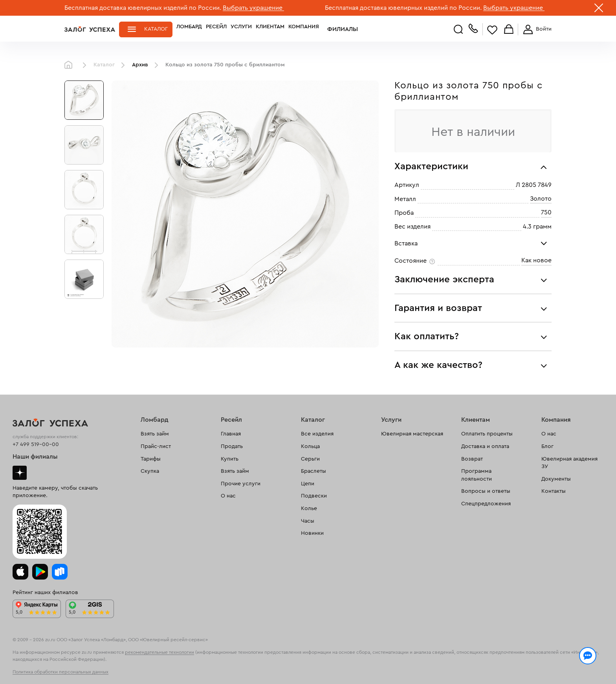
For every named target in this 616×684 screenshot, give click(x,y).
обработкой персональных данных (126, 670)
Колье (309, 508)
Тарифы (151, 459)
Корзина (509, 30)
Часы (308, 521)
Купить (230, 459)
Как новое (536, 260)
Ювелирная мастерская (412, 434)
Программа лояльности (477, 475)
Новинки (312, 533)
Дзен (20, 473)
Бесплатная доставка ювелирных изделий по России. (143, 8)
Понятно (519, 665)
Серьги (310, 459)
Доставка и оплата (485, 446)
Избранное (492, 30)
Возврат (472, 459)
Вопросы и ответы (486, 491)
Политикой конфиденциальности (419, 661)
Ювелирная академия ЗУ (569, 463)
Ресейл (216, 29)
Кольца (310, 446)
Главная (70, 65)
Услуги (241, 29)
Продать (232, 446)
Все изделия (317, 434)
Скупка (150, 471)
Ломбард (189, 29)
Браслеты (313, 471)
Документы (556, 479)
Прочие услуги (241, 484)
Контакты (554, 491)
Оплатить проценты (487, 434)
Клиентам (270, 29)
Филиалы (337, 29)
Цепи (308, 484)
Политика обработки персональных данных (60, 672)
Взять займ (155, 434)
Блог (547, 446)
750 (546, 212)
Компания (304, 29)
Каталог (156, 29)
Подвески (314, 496)
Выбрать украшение (253, 8)
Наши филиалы (35, 457)
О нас (228, 496)
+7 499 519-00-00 (36, 444)
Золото (541, 199)
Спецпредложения (486, 504)
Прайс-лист (156, 446)
